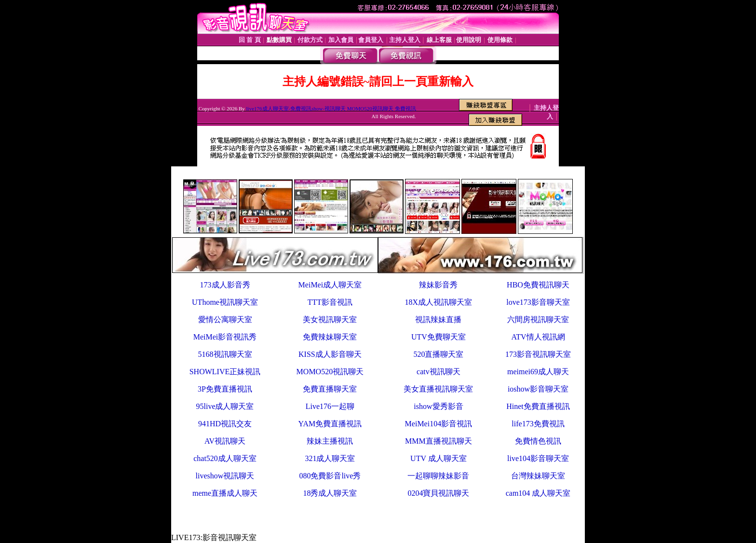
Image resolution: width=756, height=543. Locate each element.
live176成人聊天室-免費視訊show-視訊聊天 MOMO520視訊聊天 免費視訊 (331, 109)
